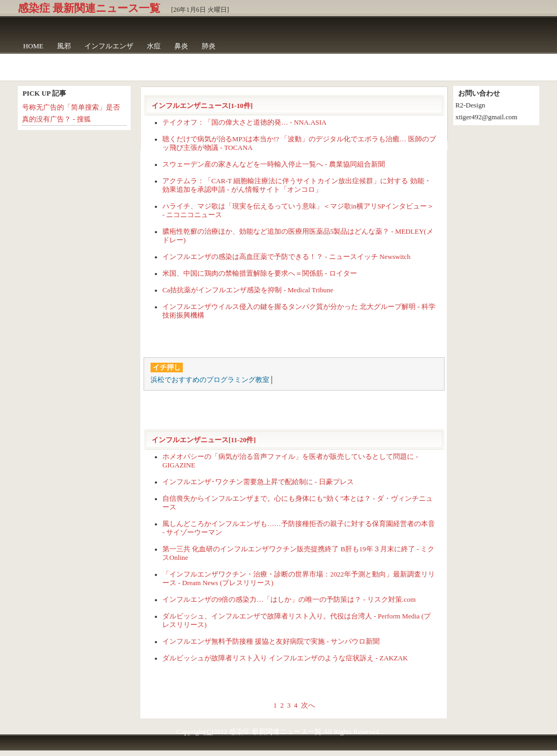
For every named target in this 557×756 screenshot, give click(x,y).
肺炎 (209, 46)
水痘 (154, 46)
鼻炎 (181, 46)
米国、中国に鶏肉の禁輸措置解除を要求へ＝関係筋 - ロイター (260, 273)
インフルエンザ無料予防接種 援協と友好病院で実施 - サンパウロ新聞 (271, 642)
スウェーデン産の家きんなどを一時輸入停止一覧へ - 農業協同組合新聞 (274, 164)
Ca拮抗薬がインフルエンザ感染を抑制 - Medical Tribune (248, 290)
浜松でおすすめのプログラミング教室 (210, 380)
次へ (308, 705)
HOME (33, 46)
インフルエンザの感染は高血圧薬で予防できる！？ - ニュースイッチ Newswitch (286, 257)
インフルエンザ (109, 46)
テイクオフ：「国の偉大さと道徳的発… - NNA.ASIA (244, 123)
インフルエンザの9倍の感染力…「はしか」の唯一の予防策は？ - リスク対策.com (289, 600)
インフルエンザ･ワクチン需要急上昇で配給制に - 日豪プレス (258, 482)
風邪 (64, 46)
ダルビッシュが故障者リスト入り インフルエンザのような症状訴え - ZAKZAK (285, 658)
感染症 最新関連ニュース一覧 (89, 8)
